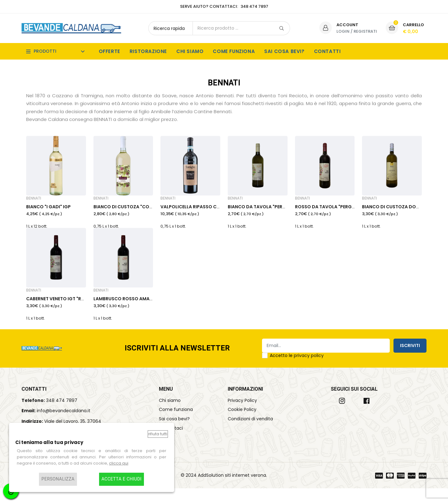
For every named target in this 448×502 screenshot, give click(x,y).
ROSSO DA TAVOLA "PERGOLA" (329, 212)
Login (343, 31)
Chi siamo (190, 51)
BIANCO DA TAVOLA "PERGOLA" (262, 212)
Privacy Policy (242, 414)
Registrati (365, 31)
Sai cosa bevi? (284, 51)
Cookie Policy (242, 423)
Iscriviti (410, 359)
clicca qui (119, 463)
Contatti (327, 51)
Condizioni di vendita (250, 432)
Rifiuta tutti (158, 434)
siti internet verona (245, 489)
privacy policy (309, 369)
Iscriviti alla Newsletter (177, 362)
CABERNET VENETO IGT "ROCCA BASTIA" (70, 311)
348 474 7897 (62, 414)
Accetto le (297, 369)
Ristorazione (148, 51)
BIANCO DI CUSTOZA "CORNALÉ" (129, 212)
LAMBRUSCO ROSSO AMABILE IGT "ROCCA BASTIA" (149, 311)
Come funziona (234, 51)
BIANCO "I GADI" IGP (48, 212)
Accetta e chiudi (122, 479)
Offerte (110, 51)
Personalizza (58, 479)
